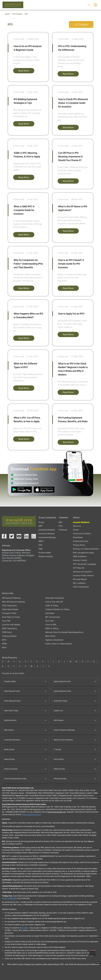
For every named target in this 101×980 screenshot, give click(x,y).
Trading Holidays (9, 636)
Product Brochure (81, 541)
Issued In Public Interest (83, 575)
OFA (40, 545)
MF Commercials (53, 617)
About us (77, 526)
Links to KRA (51, 625)
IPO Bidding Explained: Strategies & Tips (26, 101)
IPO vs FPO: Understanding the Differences (72, 48)
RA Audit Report (80, 579)
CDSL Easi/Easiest (81, 587)
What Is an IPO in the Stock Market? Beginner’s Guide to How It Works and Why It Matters (73, 369)
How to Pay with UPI (54, 602)
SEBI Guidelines (80, 556)
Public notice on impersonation (59, 644)
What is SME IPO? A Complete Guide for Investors (24, 210)
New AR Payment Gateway (14, 602)
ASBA (4, 644)
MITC (4, 640)
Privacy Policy (79, 545)
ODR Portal (7, 632)
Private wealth (45, 553)
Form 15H (49, 621)
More (4, 648)
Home (7, 14)
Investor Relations (81, 522)
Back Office (50, 636)
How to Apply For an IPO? (71, 314)
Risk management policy (84, 553)
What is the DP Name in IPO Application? (73, 208)
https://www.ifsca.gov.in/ (32, 815)
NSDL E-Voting (52, 628)
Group (41, 522)
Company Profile (9, 613)
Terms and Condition (82, 534)
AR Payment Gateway (11, 598)
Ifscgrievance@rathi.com (57, 812)
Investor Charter (80, 560)
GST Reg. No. (79, 568)
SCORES (25, 928)
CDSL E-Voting (52, 606)
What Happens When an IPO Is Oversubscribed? (28, 315)
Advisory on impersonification (86, 549)
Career (76, 530)
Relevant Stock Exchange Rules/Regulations (64, 632)
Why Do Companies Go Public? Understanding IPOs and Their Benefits (28, 264)
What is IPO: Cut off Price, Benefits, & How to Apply (27, 420)
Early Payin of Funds (11, 617)
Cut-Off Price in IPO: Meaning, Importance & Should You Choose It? (70, 157)
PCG (61, 526)
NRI (60, 522)
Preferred (63, 530)
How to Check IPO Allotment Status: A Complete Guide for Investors (73, 103)
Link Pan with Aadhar (11, 625)
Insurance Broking (46, 534)
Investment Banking (47, 537)
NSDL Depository (9, 628)
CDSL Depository (9, 606)
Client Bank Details (10, 609)
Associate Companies (55, 598)
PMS (41, 549)
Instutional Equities (47, 530)
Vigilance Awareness (54, 640)
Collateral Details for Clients (57, 609)
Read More (24, 71)
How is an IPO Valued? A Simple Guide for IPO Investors (71, 264)
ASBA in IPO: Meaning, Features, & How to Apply (27, 155)
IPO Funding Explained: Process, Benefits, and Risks (73, 420)
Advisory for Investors (83, 572)
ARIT (41, 526)
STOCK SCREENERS (10, 898)
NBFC (41, 541)
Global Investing (46, 556)
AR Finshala (17, 14)
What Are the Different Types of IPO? (25, 365)
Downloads (78, 537)
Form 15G (6, 621)
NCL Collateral (79, 583)
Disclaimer (50, 613)
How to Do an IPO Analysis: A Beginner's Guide (28, 48)
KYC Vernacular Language (84, 564)
